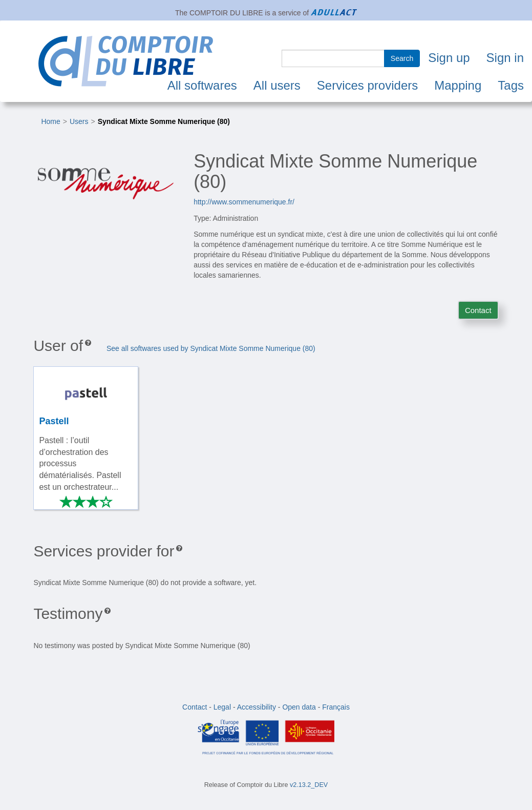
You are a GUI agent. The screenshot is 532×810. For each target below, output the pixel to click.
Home (50, 121)
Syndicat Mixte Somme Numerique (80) (164, 121)
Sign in (505, 58)
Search (402, 58)
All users (277, 85)
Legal (222, 707)
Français (336, 707)
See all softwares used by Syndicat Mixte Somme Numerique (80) (211, 348)
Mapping (458, 85)
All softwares (202, 85)
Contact (478, 310)
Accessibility (257, 707)
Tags (511, 85)
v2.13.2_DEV (309, 785)
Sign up (449, 58)
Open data (299, 707)
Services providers (367, 85)
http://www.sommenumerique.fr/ (244, 202)
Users (79, 121)
